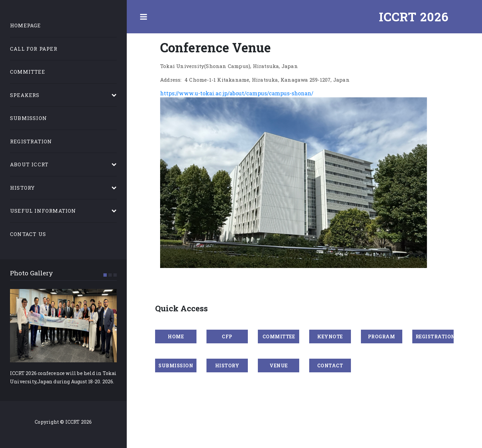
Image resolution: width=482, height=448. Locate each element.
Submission (29, 118)
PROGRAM (382, 336)
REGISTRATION (435, 336)
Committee (28, 72)
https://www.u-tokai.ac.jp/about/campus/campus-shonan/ (237, 93)
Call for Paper (34, 49)
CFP (227, 336)
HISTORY (227, 365)
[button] (105, 275)
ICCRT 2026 (414, 17)
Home (176, 336)
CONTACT (330, 365)
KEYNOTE (330, 336)
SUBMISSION (176, 365)
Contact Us (28, 234)
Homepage (26, 25)
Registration (31, 141)
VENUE (279, 365)
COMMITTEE (279, 336)
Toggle (143, 17)
